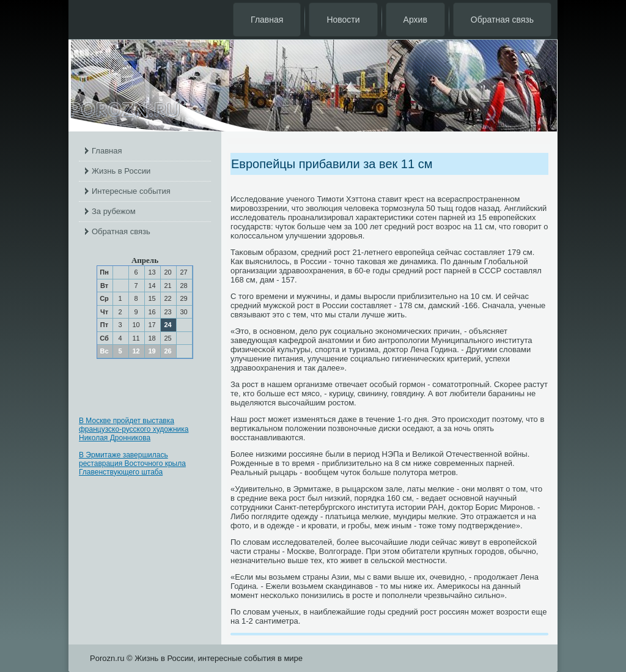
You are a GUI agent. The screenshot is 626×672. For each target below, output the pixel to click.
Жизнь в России (121, 171)
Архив (415, 20)
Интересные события (131, 191)
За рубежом (114, 211)
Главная (267, 20)
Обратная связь (502, 20)
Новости (343, 20)
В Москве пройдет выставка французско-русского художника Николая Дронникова (134, 429)
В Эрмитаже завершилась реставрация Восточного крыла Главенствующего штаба (132, 463)
